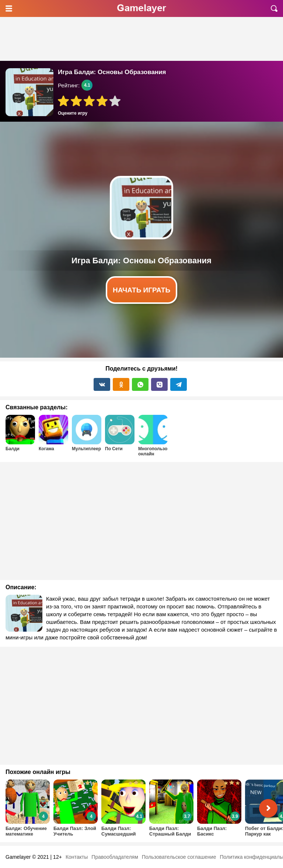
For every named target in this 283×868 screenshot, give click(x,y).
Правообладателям (115, 857)
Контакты (77, 857)
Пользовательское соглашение (179, 857)
